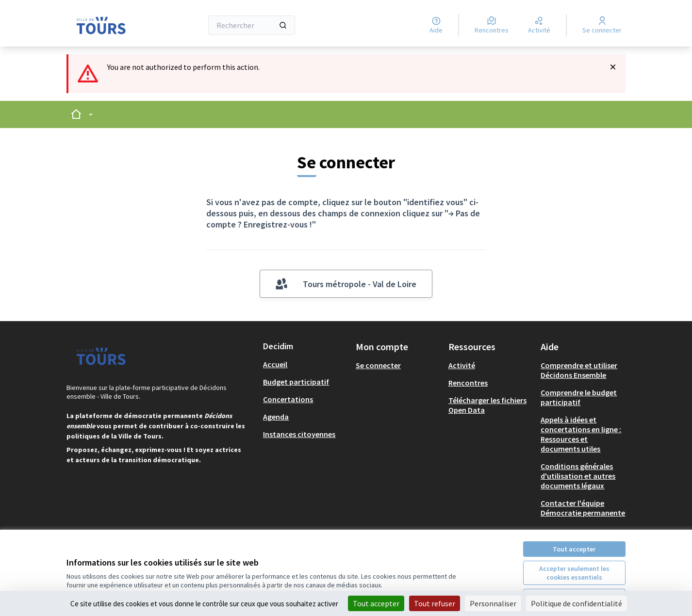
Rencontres (468, 383)
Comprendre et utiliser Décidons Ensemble (579, 370)
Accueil (275, 364)
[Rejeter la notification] (613, 67)
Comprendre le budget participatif (579, 397)
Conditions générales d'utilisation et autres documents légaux (578, 476)
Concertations (288, 399)
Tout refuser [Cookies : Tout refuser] (435, 603)
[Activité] (539, 25)
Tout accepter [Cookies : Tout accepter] (376, 603)
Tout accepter (574, 549)
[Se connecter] (602, 25)
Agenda (276, 417)
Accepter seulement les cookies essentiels (574, 573)
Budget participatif (296, 382)
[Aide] (436, 25)
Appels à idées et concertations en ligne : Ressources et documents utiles (581, 434)
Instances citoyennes (299, 434)
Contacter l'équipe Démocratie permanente (583, 508)
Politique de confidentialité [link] (577, 603)
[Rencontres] (492, 25)
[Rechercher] (252, 25)
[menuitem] (305, 364)
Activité (462, 365)
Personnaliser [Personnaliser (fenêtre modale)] (493, 603)
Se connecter (378, 365)
